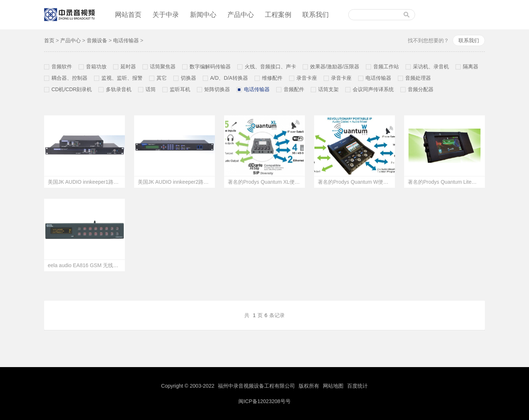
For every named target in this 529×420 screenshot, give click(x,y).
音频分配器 (421, 89)
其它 (162, 78)
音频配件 (294, 89)
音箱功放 (96, 67)
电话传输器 (126, 40)
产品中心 (241, 15)
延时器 (128, 67)
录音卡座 (307, 78)
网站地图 (333, 386)
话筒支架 (328, 89)
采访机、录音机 (431, 67)
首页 (49, 40)
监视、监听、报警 (122, 78)
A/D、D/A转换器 (229, 78)
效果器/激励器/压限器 (335, 67)
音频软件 (62, 67)
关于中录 (166, 15)
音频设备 (97, 40)
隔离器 (471, 67)
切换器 (188, 78)
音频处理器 (418, 78)
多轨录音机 (119, 89)
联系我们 (316, 15)
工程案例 (278, 15)
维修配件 (272, 78)
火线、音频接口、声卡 (270, 67)
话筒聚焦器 (163, 67)
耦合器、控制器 (69, 78)
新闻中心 (203, 15)
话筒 (151, 89)
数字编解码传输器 (210, 67)
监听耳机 (180, 89)
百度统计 (357, 386)
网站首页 (128, 15)
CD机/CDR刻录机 (72, 89)
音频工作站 (386, 67)
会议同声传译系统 (373, 89)
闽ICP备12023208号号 (264, 401)
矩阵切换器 (217, 89)
